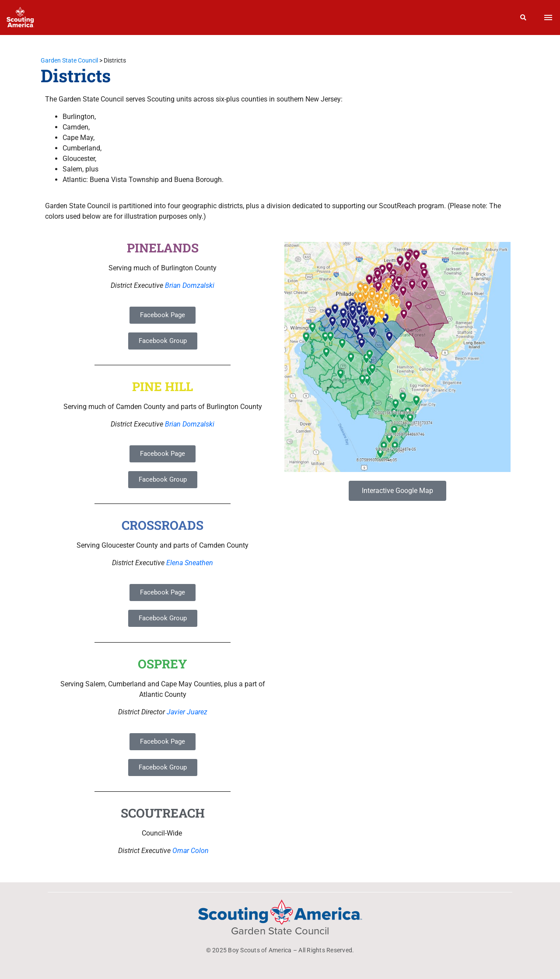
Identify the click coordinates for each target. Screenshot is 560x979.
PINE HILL (163, 386)
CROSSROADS (163, 525)
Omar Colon (191, 851)
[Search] (523, 17)
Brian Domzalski (190, 285)
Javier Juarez (187, 712)
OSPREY (163, 664)
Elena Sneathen (190, 563)
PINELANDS (163, 248)
